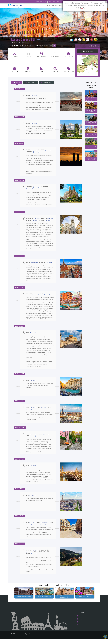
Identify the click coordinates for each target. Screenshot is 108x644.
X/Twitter (80, 627)
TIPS (91, 639)
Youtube (80, 630)
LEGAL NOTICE (73, 641)
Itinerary (17, 82)
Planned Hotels (30, 82)
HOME (74, 639)
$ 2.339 (93, 46)
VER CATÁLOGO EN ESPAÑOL (37, 2)
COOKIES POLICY (93, 641)
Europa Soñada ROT (31, 39)
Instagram (80, 624)
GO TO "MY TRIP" (49, 2)
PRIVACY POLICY (82, 641)
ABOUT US (80, 639)
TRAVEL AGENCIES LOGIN (61, 641)
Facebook (80, 621)
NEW (47, 6)
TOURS (86, 639)
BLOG (95, 639)
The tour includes (46, 82)
